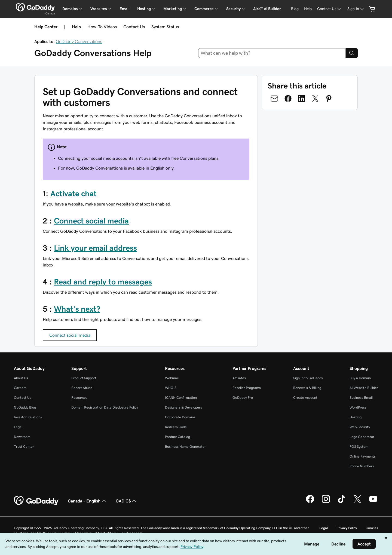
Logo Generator (362, 437)
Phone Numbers (362, 466)
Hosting (356, 417)
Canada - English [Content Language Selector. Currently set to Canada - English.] (87, 501)
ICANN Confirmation (181, 398)
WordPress (358, 407)
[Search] (352, 53)
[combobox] (272, 53)
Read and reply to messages (103, 282)
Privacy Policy (347, 528)
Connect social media (91, 221)
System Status (165, 27)
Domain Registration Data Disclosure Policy (105, 407)
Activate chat (73, 194)
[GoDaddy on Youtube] (373, 502)
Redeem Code (176, 427)
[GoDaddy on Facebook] (310, 502)
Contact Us (134, 27)
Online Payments (363, 456)
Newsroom (22, 437)
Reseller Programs (247, 388)
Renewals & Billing (307, 388)
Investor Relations (28, 417)
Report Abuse (82, 388)
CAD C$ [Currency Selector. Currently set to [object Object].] (127, 501)
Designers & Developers (183, 407)
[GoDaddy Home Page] (36, 501)
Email (125, 9)
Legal (18, 427)
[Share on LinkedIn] (302, 99)
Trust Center (24, 447)
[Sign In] (356, 9)
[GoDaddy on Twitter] (357, 502)
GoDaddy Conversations (79, 41)
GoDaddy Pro (243, 398)
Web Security (360, 427)
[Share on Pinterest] (329, 99)
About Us (21, 378)
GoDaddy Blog (25, 407)
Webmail (172, 378)
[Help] (308, 9)
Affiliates (239, 378)
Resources (79, 398)
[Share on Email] (274, 99)
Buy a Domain (360, 378)
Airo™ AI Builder (267, 9)
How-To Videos (102, 27)
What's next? (77, 309)
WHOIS (171, 388)
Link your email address (95, 248)
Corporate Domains (180, 417)
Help (76, 27)
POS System (359, 447)
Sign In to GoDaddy (308, 378)
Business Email (361, 398)
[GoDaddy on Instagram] (326, 502)
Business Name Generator (185, 447)
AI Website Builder (364, 388)
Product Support (84, 378)
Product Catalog (177, 437)
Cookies (372, 528)
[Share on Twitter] (315, 99)
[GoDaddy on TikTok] (342, 502)
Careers (20, 388)
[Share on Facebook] (288, 99)
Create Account (305, 398)
